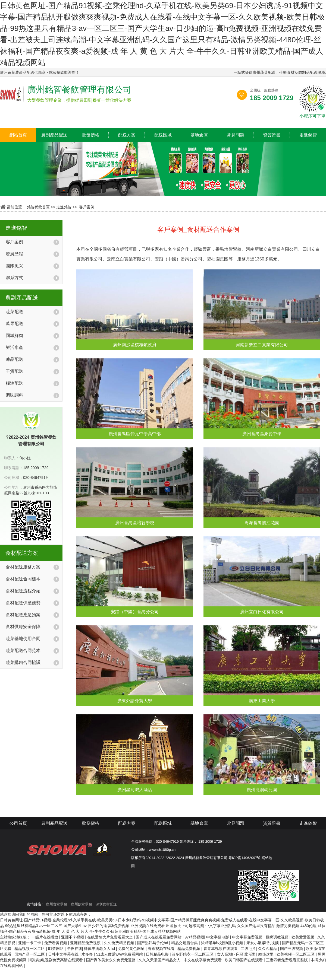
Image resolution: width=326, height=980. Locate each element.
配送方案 (127, 135)
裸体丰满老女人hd (100, 949)
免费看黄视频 (56, 943)
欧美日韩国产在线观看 (244, 960)
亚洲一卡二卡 (30, 943)
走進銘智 (308, 135)
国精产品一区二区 (30, 954)
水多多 (88, 954)
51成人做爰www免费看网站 (120, 954)
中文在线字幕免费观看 (203, 960)
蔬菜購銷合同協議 (23, 662)
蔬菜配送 (14, 312)
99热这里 (266, 954)
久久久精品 (268, 949)
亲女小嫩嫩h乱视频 (263, 943)
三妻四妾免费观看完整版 (287, 960)
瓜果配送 (14, 324)
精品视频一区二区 (30, 949)
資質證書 (272, 135)
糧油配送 (14, 383)
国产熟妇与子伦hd (153, 943)
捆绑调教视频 (278, 937)
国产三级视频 (292, 949)
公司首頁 (18, 823)
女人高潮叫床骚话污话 (236, 954)
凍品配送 (14, 359)
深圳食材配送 (106, 904)
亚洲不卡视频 (73, 937)
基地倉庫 (199, 135)
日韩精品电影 (158, 954)
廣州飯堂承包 (81, 904)
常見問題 (236, 135)
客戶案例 (87, 207)
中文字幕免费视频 (248, 937)
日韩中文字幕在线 (64, 954)
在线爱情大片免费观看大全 (111, 937)
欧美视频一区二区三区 (296, 954)
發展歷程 (14, 254)
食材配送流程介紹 (23, 591)
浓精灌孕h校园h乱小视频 (223, 943)
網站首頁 (18, 135)
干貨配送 (14, 371)
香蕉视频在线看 (162, 949)
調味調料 (14, 395)
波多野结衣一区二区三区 (193, 954)
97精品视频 (195, 937)
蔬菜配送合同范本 (23, 650)
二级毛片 (248, 949)
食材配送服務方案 (23, 567)
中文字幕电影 (218, 937)
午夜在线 (74, 949)
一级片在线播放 (45, 937)
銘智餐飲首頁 (38, 207)
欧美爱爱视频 (303, 937)
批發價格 (90, 135)
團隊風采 (14, 266)
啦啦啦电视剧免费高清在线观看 (57, 960)
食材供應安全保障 (23, 627)
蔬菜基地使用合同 (23, 639)
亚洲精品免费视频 (86, 943)
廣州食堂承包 (57, 904)
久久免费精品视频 (120, 943)
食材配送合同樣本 (23, 579)
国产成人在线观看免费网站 (159, 937)
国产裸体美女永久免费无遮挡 (111, 960)
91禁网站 (56, 949)
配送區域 (163, 135)
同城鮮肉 (14, 335)
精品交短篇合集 (185, 943)
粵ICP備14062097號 (245, 858)
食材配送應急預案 (23, 615)
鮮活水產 (14, 347)
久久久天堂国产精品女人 (160, 960)
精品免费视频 (189, 949)
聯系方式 (14, 278)
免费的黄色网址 (132, 949)
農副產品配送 (54, 135)
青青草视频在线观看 (221, 949)
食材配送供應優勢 (23, 603)
